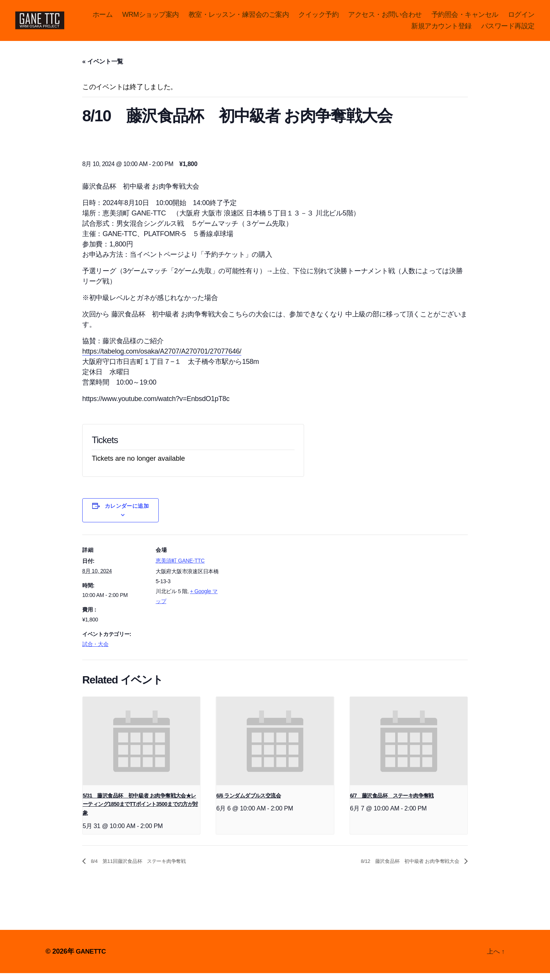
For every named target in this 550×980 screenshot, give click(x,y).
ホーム (139, 18)
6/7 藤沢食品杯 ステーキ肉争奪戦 (392, 802)
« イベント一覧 (103, 68)
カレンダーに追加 (127, 512)
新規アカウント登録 (441, 29)
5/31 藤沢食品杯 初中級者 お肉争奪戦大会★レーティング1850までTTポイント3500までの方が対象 (140, 810)
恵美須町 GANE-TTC (180, 567)
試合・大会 (95, 650)
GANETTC (92, 958)
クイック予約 (355, 18)
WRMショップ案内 (187, 18)
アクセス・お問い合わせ (421, 18)
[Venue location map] (269, 594)
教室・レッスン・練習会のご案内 (275, 18)
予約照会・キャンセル (501, 18)
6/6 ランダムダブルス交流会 (248, 802)
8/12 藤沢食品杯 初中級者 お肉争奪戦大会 (399, 868)
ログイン (388, 29)
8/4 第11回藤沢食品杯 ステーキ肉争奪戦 (149, 868)
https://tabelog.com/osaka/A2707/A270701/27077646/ (162, 358)
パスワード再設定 (508, 29)
